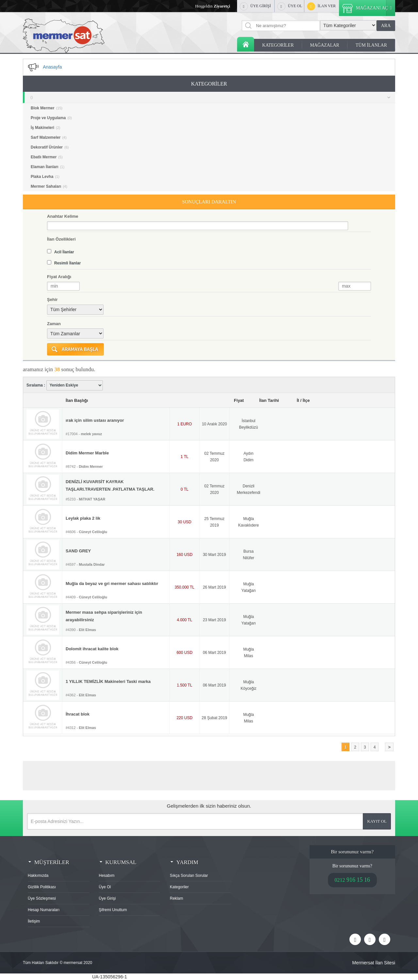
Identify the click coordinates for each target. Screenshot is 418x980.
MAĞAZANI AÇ (369, 8)
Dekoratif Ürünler (50, 147)
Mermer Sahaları (49, 186)
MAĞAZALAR (325, 45)
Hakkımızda (38, 876)
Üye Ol (105, 887)
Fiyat (239, 400)
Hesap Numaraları (44, 910)
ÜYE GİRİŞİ (255, 6)
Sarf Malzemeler (49, 137)
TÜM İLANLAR (371, 45)
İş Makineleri (46, 128)
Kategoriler (179, 887)
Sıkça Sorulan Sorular (189, 876)
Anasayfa (246, 44)
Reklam (177, 898)
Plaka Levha (45, 177)
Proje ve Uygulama (51, 118)
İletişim (34, 921)
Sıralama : (65, 385)
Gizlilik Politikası (42, 887)
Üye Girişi (107, 898)
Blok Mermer (47, 108)
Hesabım (107, 876)
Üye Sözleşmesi (42, 898)
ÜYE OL (290, 6)
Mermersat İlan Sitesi (374, 963)
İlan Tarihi (269, 400)
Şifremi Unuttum (113, 910)
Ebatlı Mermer (47, 157)
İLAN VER (321, 6)
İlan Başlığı (77, 400)
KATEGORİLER (278, 45)
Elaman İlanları (48, 167)
